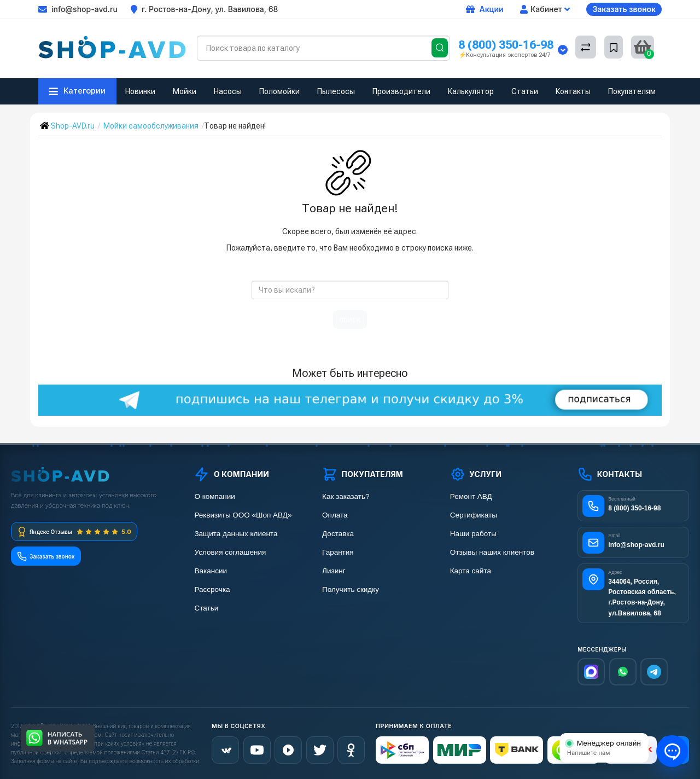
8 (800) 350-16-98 (506, 45)
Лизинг (334, 571)
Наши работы (473, 534)
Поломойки (279, 91)
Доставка (338, 534)
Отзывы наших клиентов (492, 552)
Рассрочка (212, 589)
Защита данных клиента (236, 534)
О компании (214, 496)
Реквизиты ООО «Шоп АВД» (243, 515)
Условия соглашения (230, 552)
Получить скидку (351, 589)
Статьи (525, 91)
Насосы (228, 91)
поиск (350, 319)
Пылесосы (336, 91)
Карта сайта (471, 571)
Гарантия (338, 552)
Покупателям (632, 91)
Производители (401, 91)
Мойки (185, 91)
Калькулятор (471, 91)
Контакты (573, 91)
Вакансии (211, 571)
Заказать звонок (624, 9)
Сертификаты (474, 515)
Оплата (335, 515)
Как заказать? (346, 496)
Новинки (140, 91)
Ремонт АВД (471, 496)
